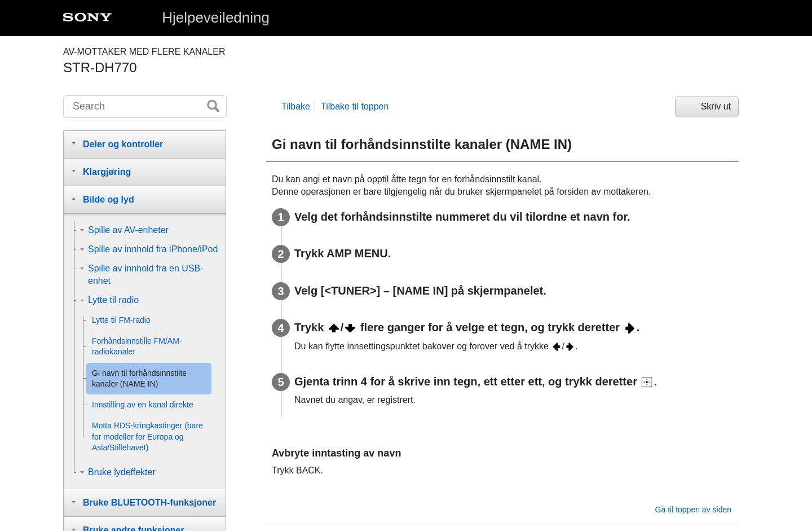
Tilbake (296, 106)
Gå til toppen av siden (693, 510)
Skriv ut (716, 106)
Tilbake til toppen (355, 106)
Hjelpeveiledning (216, 17)
